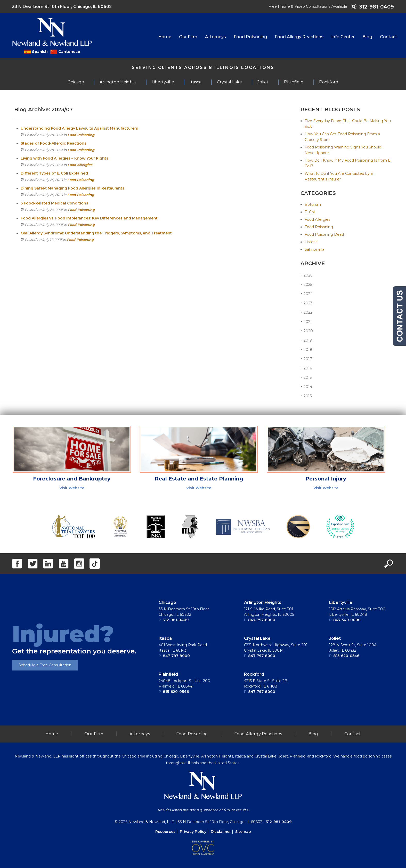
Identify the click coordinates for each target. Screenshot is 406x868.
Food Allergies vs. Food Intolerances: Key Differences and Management (89, 218)
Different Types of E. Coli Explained (54, 173)
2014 (306, 387)
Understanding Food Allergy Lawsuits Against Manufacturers (79, 128)
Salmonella (314, 249)
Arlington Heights (263, 602)
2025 (306, 284)
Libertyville (341, 602)
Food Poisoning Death (325, 234)
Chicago (167, 602)
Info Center (343, 37)
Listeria (311, 242)
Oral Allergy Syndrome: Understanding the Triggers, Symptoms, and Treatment (96, 233)
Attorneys (216, 37)
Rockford (254, 674)
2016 (306, 368)
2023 (306, 303)
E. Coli (310, 212)
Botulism (313, 204)
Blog (367, 37)
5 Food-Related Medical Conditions (54, 203)
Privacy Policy (193, 832)
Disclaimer (221, 832)
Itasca (165, 638)
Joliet (335, 638)
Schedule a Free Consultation (45, 665)
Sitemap (243, 832)
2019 (306, 340)
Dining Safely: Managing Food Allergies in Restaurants (72, 188)
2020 (307, 331)
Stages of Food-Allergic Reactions (54, 143)
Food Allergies (80, 165)
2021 (306, 322)
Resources (165, 832)
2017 (306, 359)
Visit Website (72, 488)
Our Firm (188, 37)
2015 (306, 377)
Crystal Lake (257, 638)
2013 (306, 396)
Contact (388, 37)
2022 (306, 312)
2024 (307, 294)
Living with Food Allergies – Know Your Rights (64, 158)
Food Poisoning (250, 37)
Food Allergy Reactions (299, 37)
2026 (306, 275)
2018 (306, 349)
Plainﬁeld (168, 674)
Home (165, 37)
